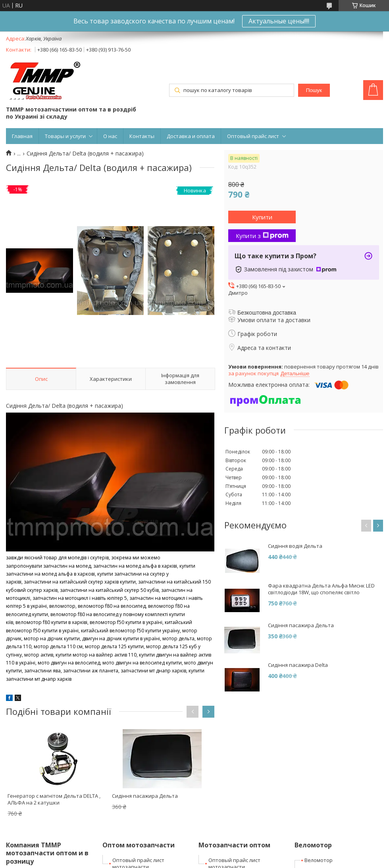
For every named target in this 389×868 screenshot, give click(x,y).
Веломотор (319, 860)
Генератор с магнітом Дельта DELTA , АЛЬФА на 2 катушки (54, 799)
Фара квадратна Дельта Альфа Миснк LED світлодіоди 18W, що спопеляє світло (321, 589)
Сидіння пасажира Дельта (145, 796)
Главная (22, 136)
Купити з (262, 236)
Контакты (142, 136)
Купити (262, 217)
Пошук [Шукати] (314, 90)
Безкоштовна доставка (267, 313)
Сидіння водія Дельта (295, 546)
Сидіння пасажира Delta (298, 665)
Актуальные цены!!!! (279, 21)
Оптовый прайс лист (253, 136)
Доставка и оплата (191, 136)
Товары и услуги (65, 136)
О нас (110, 136)
